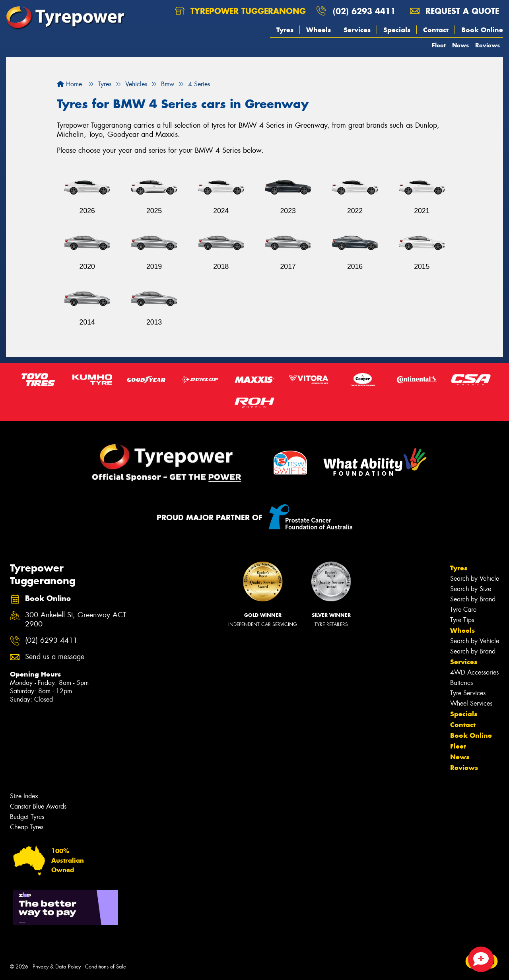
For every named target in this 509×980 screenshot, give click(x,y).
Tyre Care (463, 610)
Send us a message (55, 657)
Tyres (285, 30)
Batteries (461, 683)
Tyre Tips (462, 620)
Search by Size (471, 589)
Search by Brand (473, 599)
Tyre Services (468, 693)
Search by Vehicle (475, 578)
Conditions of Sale (106, 967)
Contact (436, 30)
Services (357, 30)
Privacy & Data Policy (57, 967)
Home (69, 84)
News (460, 45)
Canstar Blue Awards (38, 806)
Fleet (439, 45)
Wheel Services (471, 703)
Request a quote (455, 11)
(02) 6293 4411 (364, 11)
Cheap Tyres (27, 827)
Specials (397, 30)
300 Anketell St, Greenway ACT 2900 (76, 620)
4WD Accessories (474, 672)
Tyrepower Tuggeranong (240, 11)
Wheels (319, 30)
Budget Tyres (27, 817)
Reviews (488, 45)
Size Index (24, 796)
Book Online (482, 30)
